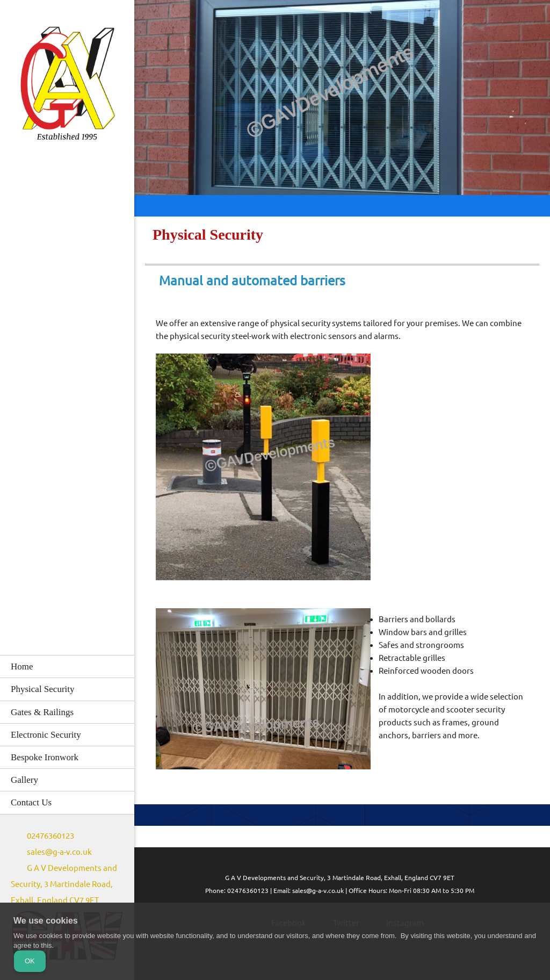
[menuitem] (67, 666)
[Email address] (54, 852)
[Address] (67, 884)
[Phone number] (45, 836)
